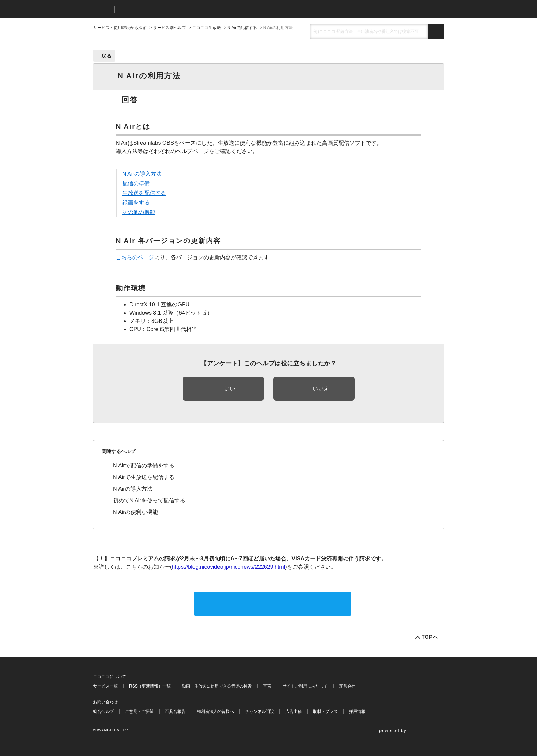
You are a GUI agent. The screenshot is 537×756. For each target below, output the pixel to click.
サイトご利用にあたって (305, 686)
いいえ (321, 388)
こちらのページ (135, 257)
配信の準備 (136, 183)
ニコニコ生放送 (207, 28)
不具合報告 (175, 711)
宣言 (267, 686)
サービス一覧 (105, 686)
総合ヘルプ (103, 711)
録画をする (136, 203)
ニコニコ (102, 9)
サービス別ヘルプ (170, 28)
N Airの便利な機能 (135, 512)
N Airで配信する (242, 28)
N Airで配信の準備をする (144, 465)
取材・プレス (325, 711)
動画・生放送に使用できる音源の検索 (217, 686)
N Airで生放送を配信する (144, 477)
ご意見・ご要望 (139, 711)
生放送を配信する (144, 193)
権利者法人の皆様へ (215, 711)
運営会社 (347, 686)
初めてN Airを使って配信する (149, 500)
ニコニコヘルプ (156, 9)
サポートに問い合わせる (273, 603)
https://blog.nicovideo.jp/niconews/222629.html (228, 567)
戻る (107, 56)
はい (230, 388)
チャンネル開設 (260, 711)
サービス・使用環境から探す (120, 28)
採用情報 (357, 711)
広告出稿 (294, 711)
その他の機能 (139, 212)
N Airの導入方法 (142, 174)
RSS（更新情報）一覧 (150, 686)
